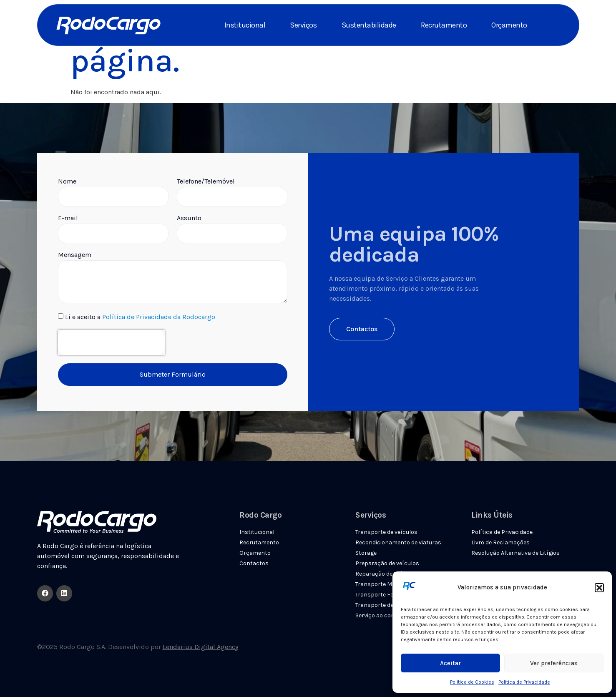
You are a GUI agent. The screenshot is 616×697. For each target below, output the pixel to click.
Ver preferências (554, 663)
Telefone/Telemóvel (206, 182)
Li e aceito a (140, 317)
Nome (67, 182)
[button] (599, 588)
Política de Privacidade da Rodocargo (159, 317)
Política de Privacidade (524, 682)
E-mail (68, 218)
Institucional (245, 25)
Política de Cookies (472, 682)
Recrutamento (444, 25)
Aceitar (450, 663)
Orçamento (509, 25)
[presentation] (111, 342)
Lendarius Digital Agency (200, 647)
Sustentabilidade (369, 25)
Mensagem (75, 255)
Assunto (189, 218)
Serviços (303, 25)
